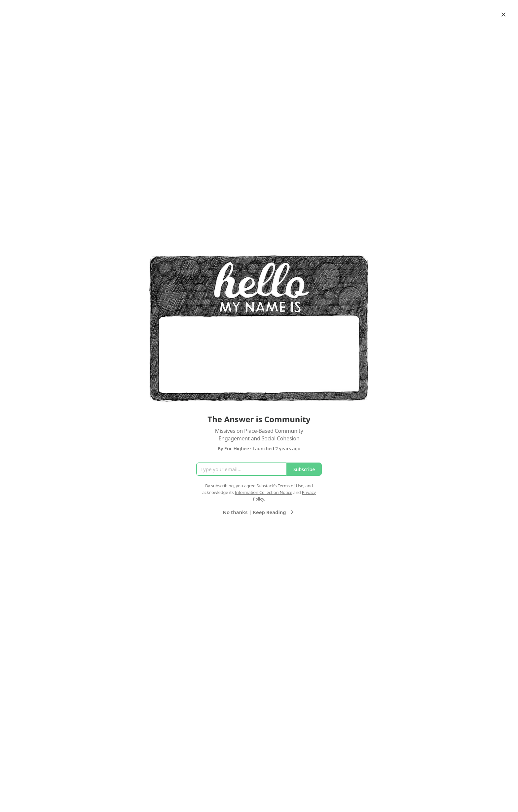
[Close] (503, 15)
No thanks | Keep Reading (259, 512)
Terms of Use (291, 486)
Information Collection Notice (263, 492)
